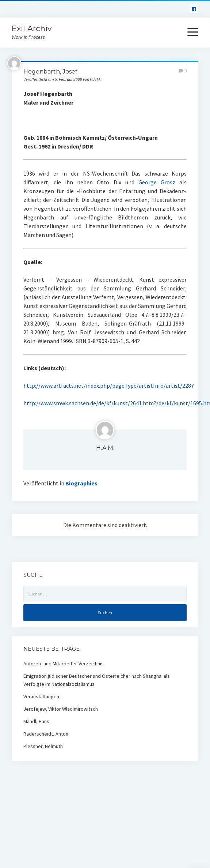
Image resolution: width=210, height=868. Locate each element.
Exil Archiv (32, 28)
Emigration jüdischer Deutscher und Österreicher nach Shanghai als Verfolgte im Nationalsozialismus (97, 680)
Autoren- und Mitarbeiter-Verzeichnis (64, 664)
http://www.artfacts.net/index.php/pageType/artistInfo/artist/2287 (109, 386)
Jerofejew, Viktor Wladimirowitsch (61, 709)
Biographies (81, 483)
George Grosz (157, 182)
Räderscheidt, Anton (46, 734)
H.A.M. (105, 448)
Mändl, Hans (36, 721)
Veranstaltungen (41, 696)
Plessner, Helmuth (43, 746)
